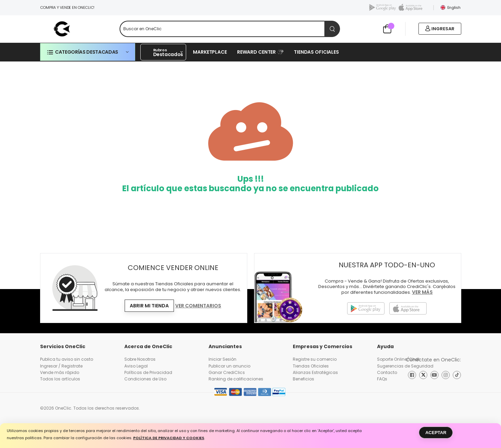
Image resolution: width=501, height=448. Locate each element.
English (450, 7)
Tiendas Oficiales (316, 52)
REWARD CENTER (260, 52)
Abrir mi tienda (149, 306)
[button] (88, 52)
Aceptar (436, 433)
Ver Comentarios (198, 306)
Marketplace (210, 52)
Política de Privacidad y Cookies (169, 438)
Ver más (422, 293)
